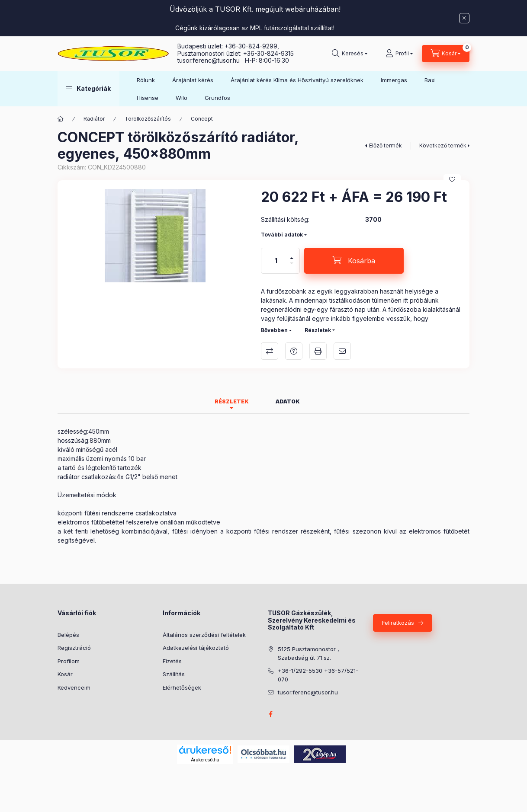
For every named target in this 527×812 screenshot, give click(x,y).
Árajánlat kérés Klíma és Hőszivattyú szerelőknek (297, 80)
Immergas (394, 80)
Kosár (65, 674)
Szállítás (174, 674)
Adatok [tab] (288, 401)
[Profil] (399, 54)
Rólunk (146, 80)
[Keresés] (350, 54)
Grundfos (217, 98)
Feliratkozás (398, 623)
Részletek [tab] (232, 401)
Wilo (182, 98)
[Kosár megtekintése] (446, 54)
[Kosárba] (354, 261)
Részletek (318, 330)
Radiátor (94, 119)
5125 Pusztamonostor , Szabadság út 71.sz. (308, 653)
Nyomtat (318, 351)
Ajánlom (342, 351)
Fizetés (172, 661)
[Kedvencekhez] (452, 179)
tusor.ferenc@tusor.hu (211, 60)
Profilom (69, 661)
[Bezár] (464, 18)
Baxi (430, 80)
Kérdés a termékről (294, 351)
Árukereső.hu (205, 760)
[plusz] (292, 254)
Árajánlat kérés (193, 80)
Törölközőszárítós (148, 119)
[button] (88, 89)
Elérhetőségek (182, 687)
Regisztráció (74, 648)
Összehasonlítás (270, 351)
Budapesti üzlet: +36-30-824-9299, (229, 46)
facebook (270, 714)
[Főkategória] (61, 119)
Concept (202, 119)
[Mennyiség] (276, 261)
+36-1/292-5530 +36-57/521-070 (318, 675)
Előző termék (386, 145)
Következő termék (443, 145)
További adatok (282, 235)
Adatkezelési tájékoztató (196, 648)
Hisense (148, 98)
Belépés (68, 635)
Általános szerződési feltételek (204, 635)
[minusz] (292, 267)
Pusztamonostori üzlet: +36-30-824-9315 (236, 53)
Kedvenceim (74, 687)
